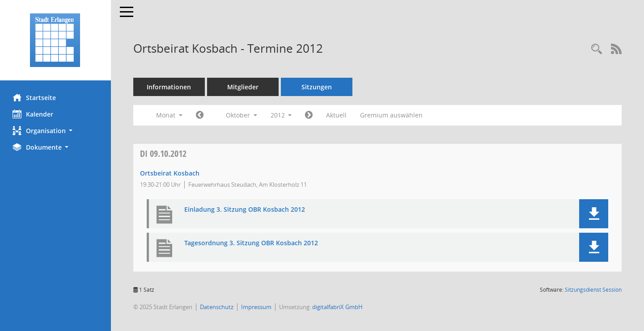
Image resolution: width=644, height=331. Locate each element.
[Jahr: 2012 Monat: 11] (310, 115)
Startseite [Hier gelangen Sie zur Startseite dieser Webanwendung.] (35, 97)
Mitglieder (244, 87)
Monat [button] (170, 115)
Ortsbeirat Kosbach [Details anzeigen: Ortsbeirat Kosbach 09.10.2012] (171, 173)
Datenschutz (218, 307)
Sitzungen (318, 87)
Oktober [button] (242, 115)
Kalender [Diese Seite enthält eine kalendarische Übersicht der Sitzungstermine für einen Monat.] (34, 114)
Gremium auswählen (393, 115)
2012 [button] (282, 115)
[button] (56, 131)
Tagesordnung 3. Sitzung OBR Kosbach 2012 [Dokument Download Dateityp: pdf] (252, 243)
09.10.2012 (164, 153)
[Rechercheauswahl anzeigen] (597, 49)
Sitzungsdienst (593, 290)
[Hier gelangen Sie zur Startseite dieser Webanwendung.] (56, 40)
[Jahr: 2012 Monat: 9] (201, 115)
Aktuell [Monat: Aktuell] (338, 115)
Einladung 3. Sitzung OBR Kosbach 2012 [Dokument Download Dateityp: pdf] (246, 210)
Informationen (170, 87)
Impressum (257, 307)
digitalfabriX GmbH (338, 307)
